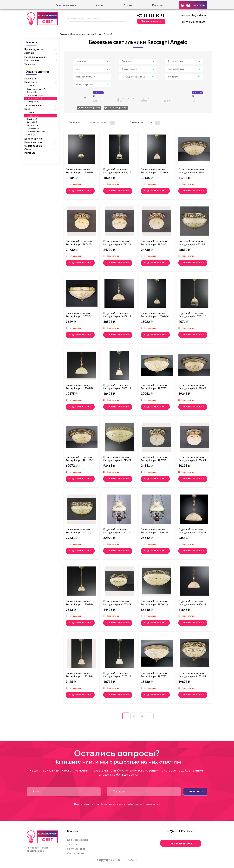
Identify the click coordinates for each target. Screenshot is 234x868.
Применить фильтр (91, 108)
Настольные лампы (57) (37, 95)
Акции (100, 6)
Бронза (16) (32, 122)
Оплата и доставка (66, 6)
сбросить (31, 86)
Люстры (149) (33, 92)
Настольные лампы (36, 57)
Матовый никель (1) (36, 132)
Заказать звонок (151, 21)
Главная (63, 34)
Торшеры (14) (33, 102)
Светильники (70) (34, 98)
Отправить (195, 791)
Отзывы (128, 6)
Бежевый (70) (32, 116)
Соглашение (75, 854)
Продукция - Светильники (82, 34)
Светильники (76, 849)
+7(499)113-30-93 (151, 16)
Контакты (157, 6)
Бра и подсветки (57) (36, 89)
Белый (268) (32, 119)
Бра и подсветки (78, 840)
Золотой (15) (32, 125)
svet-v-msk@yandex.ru (193, 15)
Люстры (73, 844)
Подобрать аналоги (80, 191)
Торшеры (30, 64)
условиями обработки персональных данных (139, 804)
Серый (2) (31, 135)
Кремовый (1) (33, 129)
